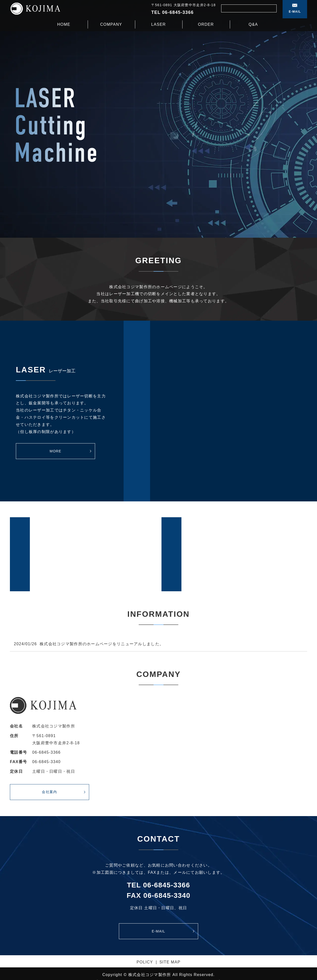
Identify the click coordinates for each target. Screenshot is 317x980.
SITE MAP (170, 962)
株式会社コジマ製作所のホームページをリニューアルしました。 (102, 644)
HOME (64, 24)
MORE (55, 451)
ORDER (206, 24)
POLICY (145, 962)
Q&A (253, 24)
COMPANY (111, 24)
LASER (159, 24)
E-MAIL (295, 12)
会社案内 (49, 792)
